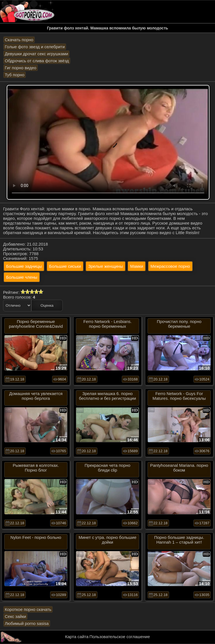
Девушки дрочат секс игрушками (36, 54)
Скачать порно (19, 40)
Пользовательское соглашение (120, 637)
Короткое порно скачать (28, 609)
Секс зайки (15, 616)
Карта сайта (77, 637)
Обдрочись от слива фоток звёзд (37, 61)
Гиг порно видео (21, 68)
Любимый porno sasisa (27, 623)
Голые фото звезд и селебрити (35, 47)
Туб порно (15, 75)
